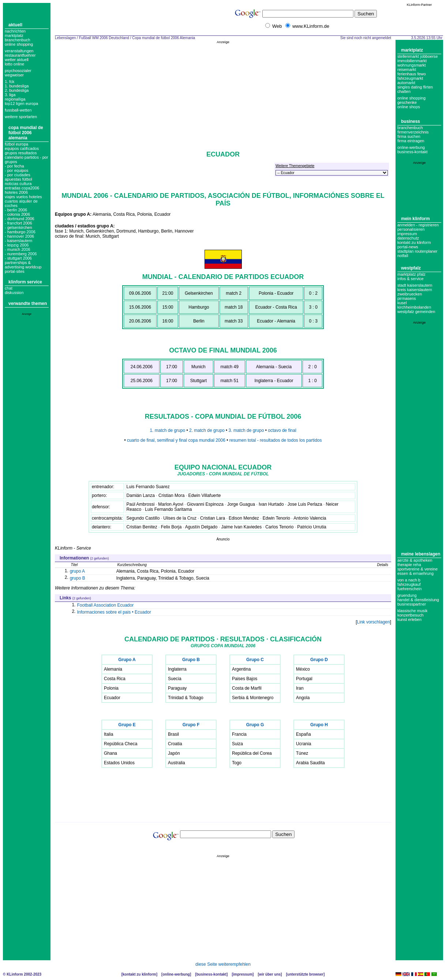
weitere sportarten (21, 117)
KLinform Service (25, 282)
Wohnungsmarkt (412, 65)
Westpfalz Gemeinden (416, 312)
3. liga (10, 95)
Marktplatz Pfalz (411, 274)
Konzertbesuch (411, 615)
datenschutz (408, 238)
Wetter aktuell (17, 60)
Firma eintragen (411, 141)
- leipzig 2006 (17, 245)
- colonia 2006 (17, 214)
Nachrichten (15, 31)
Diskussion (14, 293)
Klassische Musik (413, 611)
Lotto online (14, 64)
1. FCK (10, 82)
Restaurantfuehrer (20, 55)
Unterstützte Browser (305, 974)
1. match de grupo (167, 430)
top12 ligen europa (21, 103)
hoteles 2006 (16, 192)
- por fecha (14, 166)
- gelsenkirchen (18, 227)
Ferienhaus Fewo (412, 74)
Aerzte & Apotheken (415, 560)
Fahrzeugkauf (409, 584)
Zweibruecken (410, 294)
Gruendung (407, 595)
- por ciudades (18, 175)
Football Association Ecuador (105, 605)
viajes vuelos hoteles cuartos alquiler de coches (23, 201)
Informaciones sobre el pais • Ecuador (114, 612)
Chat (9, 288)
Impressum (407, 234)
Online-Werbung (411, 147)
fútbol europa (16, 144)
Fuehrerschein (410, 589)
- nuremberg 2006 (21, 254)
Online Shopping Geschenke (411, 100)
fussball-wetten (18, 110)
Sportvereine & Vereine (417, 569)
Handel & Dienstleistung (418, 600)
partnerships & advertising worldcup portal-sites (23, 267)
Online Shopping (19, 44)
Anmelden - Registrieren (418, 225)
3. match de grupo (247, 430)
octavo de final (282, 430)
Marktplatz (14, 35)
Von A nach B (409, 580)
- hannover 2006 (19, 236)
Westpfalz (411, 268)
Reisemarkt (407, 69)
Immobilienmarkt (412, 61)
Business (411, 121)
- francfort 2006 (18, 223)
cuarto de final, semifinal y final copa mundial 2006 (176, 440)
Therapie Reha (409, 565)
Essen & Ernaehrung (415, 573)
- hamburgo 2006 (20, 232)
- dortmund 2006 (20, 219)
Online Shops (409, 107)
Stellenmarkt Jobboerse (418, 56)
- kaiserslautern (18, 241)
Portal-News (408, 247)
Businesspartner (412, 604)
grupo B (78, 578)
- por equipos (16, 170)
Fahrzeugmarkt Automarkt (410, 80)
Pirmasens (407, 298)
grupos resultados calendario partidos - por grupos (27, 157)
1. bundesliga (17, 86)
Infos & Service (411, 279)
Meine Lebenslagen (421, 554)
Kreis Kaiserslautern (415, 290)
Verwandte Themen (28, 304)
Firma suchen (409, 136)
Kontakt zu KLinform (414, 242)
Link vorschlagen (374, 622)
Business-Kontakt (211, 974)
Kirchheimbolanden (414, 307)
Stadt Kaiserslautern (415, 285)
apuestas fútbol (18, 179)
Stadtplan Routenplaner (417, 251)
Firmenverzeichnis (413, 132)
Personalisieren (411, 229)
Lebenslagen (65, 38)
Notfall (403, 256)
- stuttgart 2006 (18, 258)
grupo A (77, 571)
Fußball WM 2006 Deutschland (104, 38)
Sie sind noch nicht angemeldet (366, 38)
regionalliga (15, 99)
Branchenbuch (18, 40)
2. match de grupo (207, 430)
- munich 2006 (18, 249)
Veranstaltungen (19, 51)
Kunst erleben (409, 619)
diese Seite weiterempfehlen (223, 964)
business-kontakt (413, 152)
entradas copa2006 (22, 188)
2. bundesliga (17, 90)
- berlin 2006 (16, 210)
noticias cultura (18, 184)
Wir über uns (270, 974)
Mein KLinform (415, 219)
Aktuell (15, 25)
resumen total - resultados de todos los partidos (276, 440)
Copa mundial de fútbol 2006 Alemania (26, 133)
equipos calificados (22, 148)
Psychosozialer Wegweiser (18, 73)
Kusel (402, 303)
